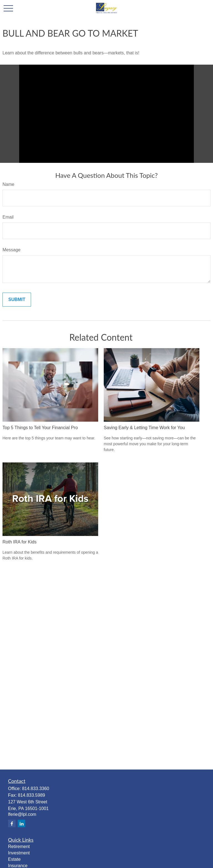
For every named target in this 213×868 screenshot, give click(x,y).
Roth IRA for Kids (20, 542)
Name (8, 184)
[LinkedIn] (21, 823)
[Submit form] (17, 300)
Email (8, 217)
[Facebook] (12, 823)
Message (12, 250)
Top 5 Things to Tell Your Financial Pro (40, 428)
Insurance (18, 866)
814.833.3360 (35, 789)
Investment (19, 853)
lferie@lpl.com (22, 814)
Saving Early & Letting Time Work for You (144, 428)
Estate (14, 859)
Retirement (19, 847)
